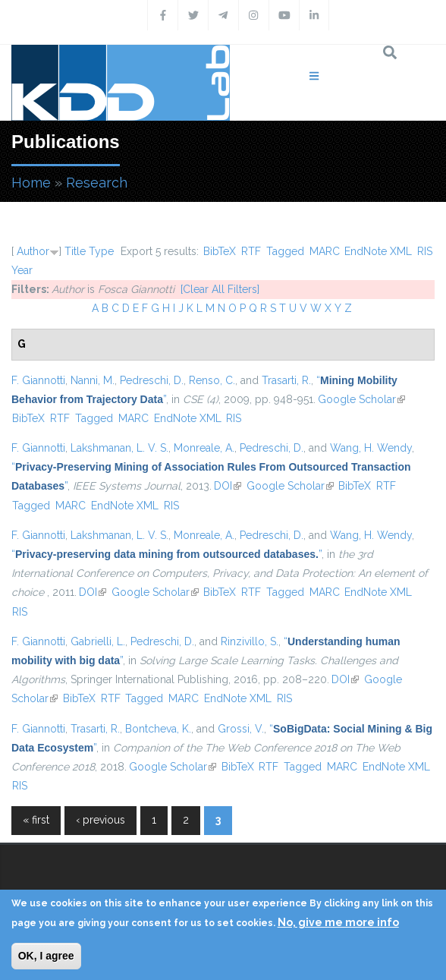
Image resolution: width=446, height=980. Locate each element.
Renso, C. (212, 380)
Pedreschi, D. (152, 380)
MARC (325, 251)
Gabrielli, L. (98, 641)
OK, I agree (46, 956)
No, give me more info (338, 922)
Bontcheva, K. (158, 729)
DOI (228, 486)
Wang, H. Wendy (371, 448)
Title (75, 251)
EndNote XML (378, 251)
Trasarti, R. (286, 380)
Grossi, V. (241, 729)
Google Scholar (361, 399)
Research (97, 183)
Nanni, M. (93, 380)
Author (33, 251)
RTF (251, 251)
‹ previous (101, 820)
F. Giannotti (38, 380)
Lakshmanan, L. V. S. (119, 448)
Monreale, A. (204, 448)
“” (166, 554)
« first (36, 820)
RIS (425, 251)
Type (101, 251)
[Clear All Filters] (220, 289)
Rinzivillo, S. (250, 641)
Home (31, 183)
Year (22, 270)
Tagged (285, 251)
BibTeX (220, 251)
